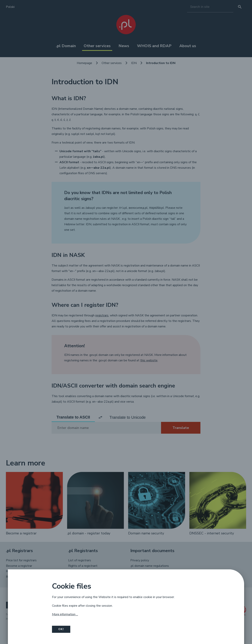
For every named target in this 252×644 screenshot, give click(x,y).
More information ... (65, 614)
